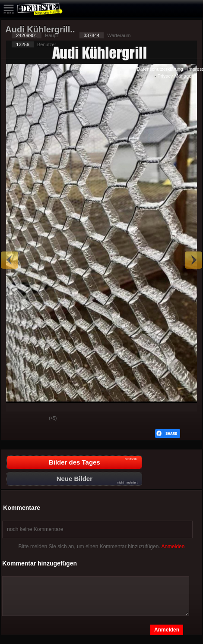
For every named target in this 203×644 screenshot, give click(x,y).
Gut (14, 419)
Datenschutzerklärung (160, 69)
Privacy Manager (175, 76)
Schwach (36, 419)
